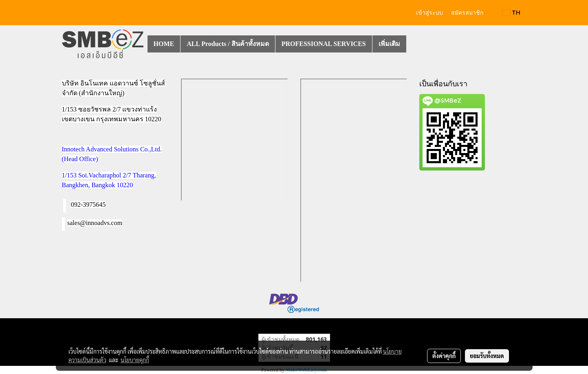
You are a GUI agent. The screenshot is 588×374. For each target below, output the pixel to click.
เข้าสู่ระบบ (429, 13)
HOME (164, 44)
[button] (414, 44)
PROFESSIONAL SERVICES (324, 44)
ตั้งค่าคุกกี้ (444, 356)
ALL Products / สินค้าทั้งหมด (228, 44)
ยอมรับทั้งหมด (487, 356)
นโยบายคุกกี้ (135, 360)
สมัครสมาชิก (467, 13)
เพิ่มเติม (389, 44)
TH (511, 12)
